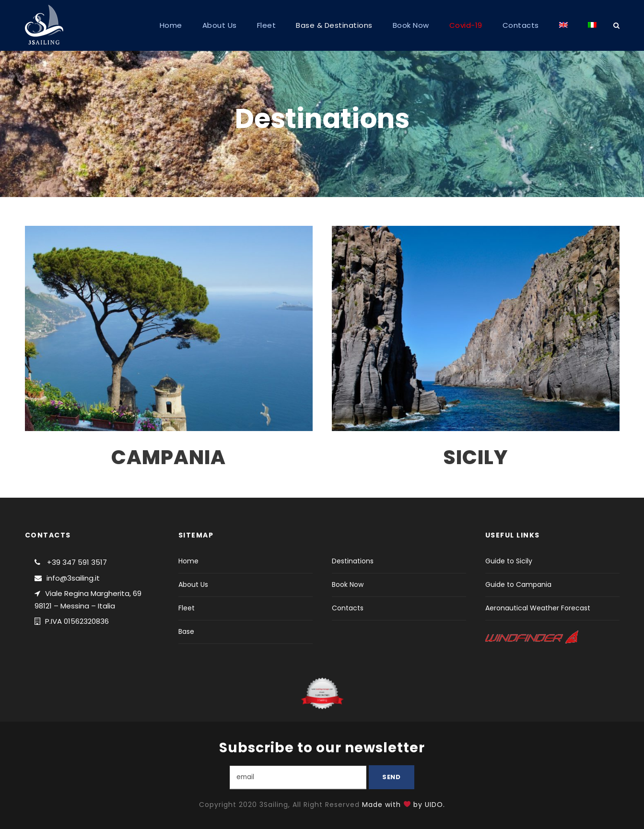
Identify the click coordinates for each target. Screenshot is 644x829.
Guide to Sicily (509, 561)
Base (186, 631)
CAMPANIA (169, 457)
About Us (220, 25)
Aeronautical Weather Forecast (538, 608)
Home (171, 25)
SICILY (475, 457)
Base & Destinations (334, 25)
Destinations (353, 561)
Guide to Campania (518, 584)
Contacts (521, 25)
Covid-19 (466, 25)
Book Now (411, 25)
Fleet (267, 25)
